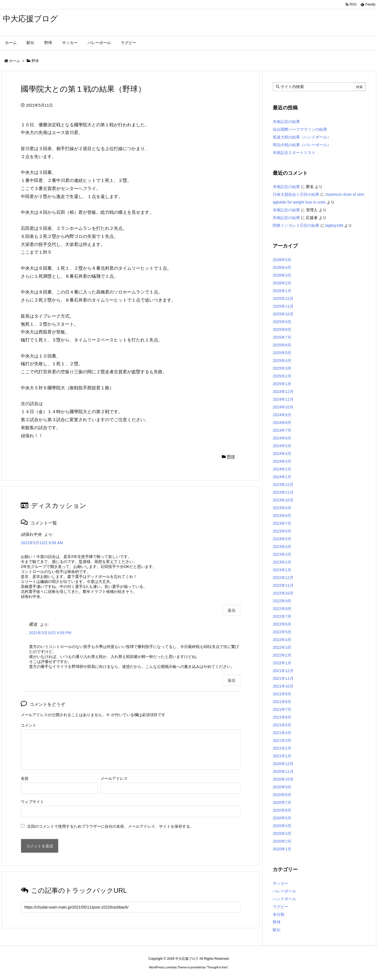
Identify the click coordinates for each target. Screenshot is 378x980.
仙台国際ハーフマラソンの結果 (300, 129)
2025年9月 (282, 322)
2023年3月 (282, 554)
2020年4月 (282, 826)
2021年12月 (283, 671)
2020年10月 (283, 779)
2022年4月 (282, 640)
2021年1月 (282, 756)
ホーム (15, 61)
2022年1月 (282, 663)
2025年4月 (282, 361)
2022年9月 (282, 601)
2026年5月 (282, 260)
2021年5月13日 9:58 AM (42, 543)
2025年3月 (282, 368)
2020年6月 (282, 810)
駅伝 (277, 930)
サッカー (281, 883)
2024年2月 (282, 469)
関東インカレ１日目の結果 (296, 225)
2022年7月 (282, 616)
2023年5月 (282, 539)
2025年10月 (283, 314)
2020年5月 (282, 818)
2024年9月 (282, 415)
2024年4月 (282, 454)
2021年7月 (282, 709)
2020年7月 (282, 802)
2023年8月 (282, 516)
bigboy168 (334, 225)
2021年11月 (283, 678)
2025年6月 (282, 345)
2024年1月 (282, 477)
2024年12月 (283, 392)
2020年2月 (282, 841)
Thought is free (217, 967)
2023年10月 (283, 500)
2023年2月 (282, 562)
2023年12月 (283, 485)
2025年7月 (282, 337)
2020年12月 (283, 764)
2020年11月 (283, 771)
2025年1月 (282, 384)
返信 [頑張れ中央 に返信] (232, 610)
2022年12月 (283, 578)
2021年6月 (282, 717)
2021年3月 (282, 740)
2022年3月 (282, 647)
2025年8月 (282, 330)
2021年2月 (282, 748)
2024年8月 (282, 423)
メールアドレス (114, 778)
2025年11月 (283, 306)
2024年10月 (283, 407)
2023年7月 (282, 523)
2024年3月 (282, 461)
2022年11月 (283, 585)
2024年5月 (282, 446)
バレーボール (284, 891)
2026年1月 (282, 291)
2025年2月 (282, 376)
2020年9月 (282, 787)
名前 (25, 778)
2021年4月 (282, 733)
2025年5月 (282, 353)
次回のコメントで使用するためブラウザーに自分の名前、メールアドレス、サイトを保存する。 (110, 826)
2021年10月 (283, 686)
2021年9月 (282, 694)
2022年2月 (282, 655)
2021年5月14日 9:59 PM (50, 633)
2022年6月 (282, 624)
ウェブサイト (32, 802)
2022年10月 (283, 593)
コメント (29, 725)
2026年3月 (282, 275)
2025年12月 (283, 299)
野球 (35, 61)
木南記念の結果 (286, 122)
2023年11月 (283, 492)
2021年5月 (282, 725)
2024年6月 (282, 438)
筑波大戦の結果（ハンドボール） (302, 137)
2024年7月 (282, 430)
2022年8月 (282, 609)
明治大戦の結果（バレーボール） (302, 145)
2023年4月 (282, 547)
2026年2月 (282, 283)
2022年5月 (282, 632)
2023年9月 (282, 508)
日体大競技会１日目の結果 (296, 194)
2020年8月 (282, 795)
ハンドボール (284, 899)
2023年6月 (282, 531)
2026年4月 (282, 267)
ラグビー (281, 907)
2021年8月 (282, 702)
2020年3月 (282, 834)
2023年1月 (282, 570)
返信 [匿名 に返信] (232, 680)
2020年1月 (282, 849)
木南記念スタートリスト (294, 153)
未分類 (279, 914)
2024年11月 (283, 399)
